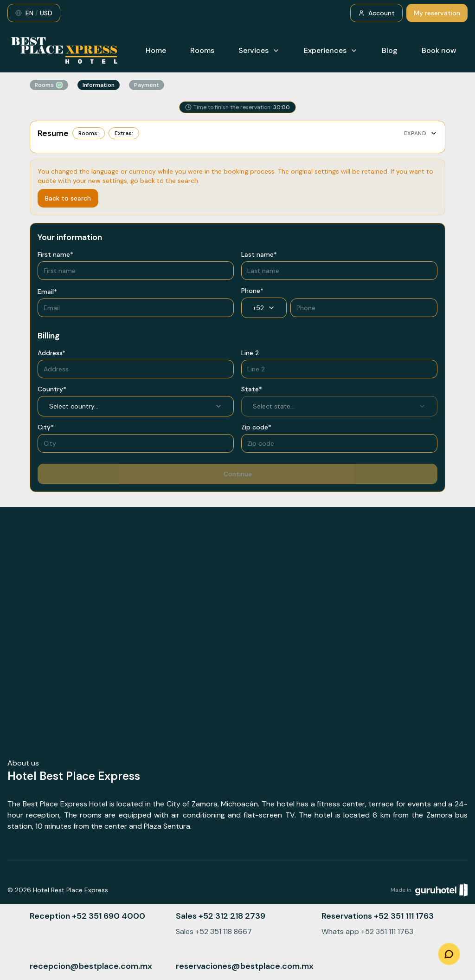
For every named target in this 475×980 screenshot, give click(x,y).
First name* (55, 254)
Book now (439, 50)
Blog (390, 50)
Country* (52, 389)
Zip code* (256, 427)
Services (259, 50)
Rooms (202, 50)
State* (252, 389)
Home (156, 50)
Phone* (252, 291)
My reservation (437, 13)
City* (46, 427)
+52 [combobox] (264, 308)
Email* (47, 292)
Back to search (68, 198)
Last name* (259, 254)
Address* (51, 353)
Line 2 (250, 353)
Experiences (331, 50)
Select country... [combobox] (136, 406)
